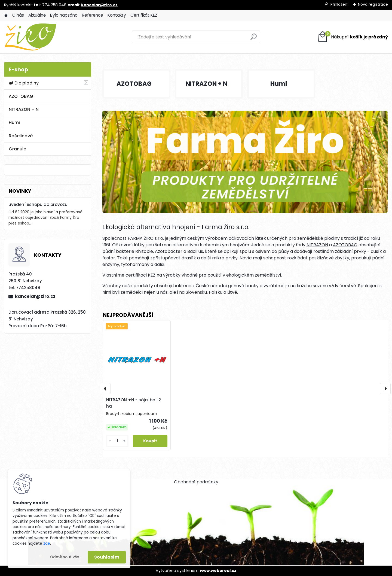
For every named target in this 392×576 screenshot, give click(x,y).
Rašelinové (21, 136)
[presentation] (105, 389)
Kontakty (117, 15)
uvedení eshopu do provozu (38, 204)
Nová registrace (373, 4)
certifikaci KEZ (140, 275)
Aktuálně (37, 15)
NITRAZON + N (24, 109)
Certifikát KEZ (144, 15)
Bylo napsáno (64, 15)
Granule (17, 149)
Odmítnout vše (65, 557)
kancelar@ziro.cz (99, 5)
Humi (14, 122)
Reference (93, 15)
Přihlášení (339, 4)
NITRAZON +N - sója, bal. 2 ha (134, 403)
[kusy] (117, 441)
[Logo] (42, 37)
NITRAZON (317, 245)
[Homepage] (6, 15)
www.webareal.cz (218, 571)
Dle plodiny (24, 83)
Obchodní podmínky (196, 482)
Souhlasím (107, 557)
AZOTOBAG (21, 96)
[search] (254, 39)
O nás (18, 15)
